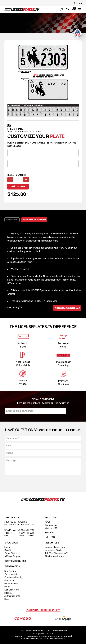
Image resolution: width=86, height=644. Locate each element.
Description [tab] (12, 220)
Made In (51, 528)
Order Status (11, 553)
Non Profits (10, 571)
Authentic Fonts (12, 596)
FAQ (53, 537)
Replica (8, 593)
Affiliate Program (13, 556)
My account (12, 543)
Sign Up (8, 550)
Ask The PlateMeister (56, 553)
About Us (51, 518)
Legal (35, 634)
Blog (7, 599)
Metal (7, 587)
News (48, 522)
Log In (7, 547)
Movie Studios (12, 584)
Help (47, 537)
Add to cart (18, 186)
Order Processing (55, 639)
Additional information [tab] (34, 220)
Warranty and (31, 639)
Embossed (10, 581)
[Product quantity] (18, 180)
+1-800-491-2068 (26, 533)
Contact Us (12, 518)
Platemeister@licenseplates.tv (43, 610)
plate (57, 137)
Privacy (46, 634)
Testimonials (51, 525)
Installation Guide (53, 550)
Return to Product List (67, 308)
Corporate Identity (13, 577)
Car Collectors (12, 590)
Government (11, 574)
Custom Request (15, 561)
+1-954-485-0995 (26, 530)
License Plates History (56, 547)
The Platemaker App (55, 556)
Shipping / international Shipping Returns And (43, 636)
